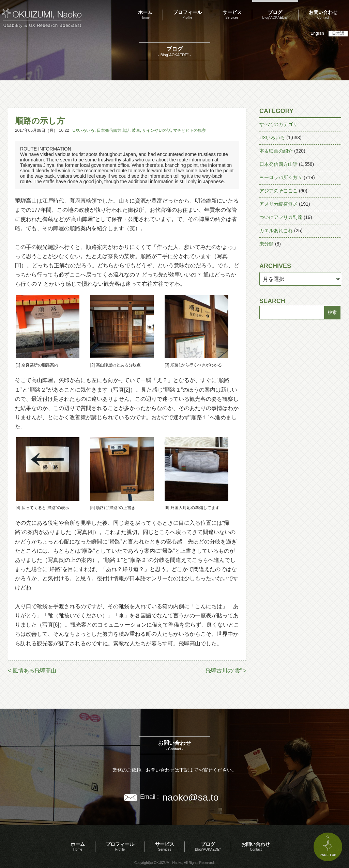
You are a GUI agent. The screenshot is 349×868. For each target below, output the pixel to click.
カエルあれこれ (276, 231)
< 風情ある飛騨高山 (32, 671)
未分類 (267, 244)
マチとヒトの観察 (189, 130)
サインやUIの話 (156, 130)
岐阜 (136, 130)
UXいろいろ (84, 130)
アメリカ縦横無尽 (278, 204)
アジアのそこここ (278, 191)
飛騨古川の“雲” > (226, 671)
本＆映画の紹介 (276, 151)
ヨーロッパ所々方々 (281, 177)
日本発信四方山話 (113, 130)
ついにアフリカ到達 (281, 217)
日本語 (338, 33)
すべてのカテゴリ (278, 124)
